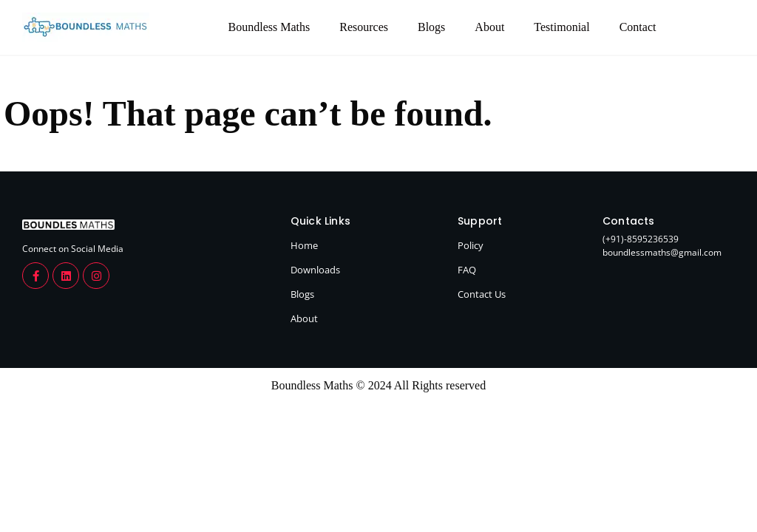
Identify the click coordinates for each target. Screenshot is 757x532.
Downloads (315, 270)
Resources (364, 27)
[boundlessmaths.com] (68, 225)
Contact (638, 27)
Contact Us (482, 294)
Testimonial (561, 27)
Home (304, 245)
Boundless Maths (269, 27)
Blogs (431, 27)
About (489, 27)
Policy (471, 245)
